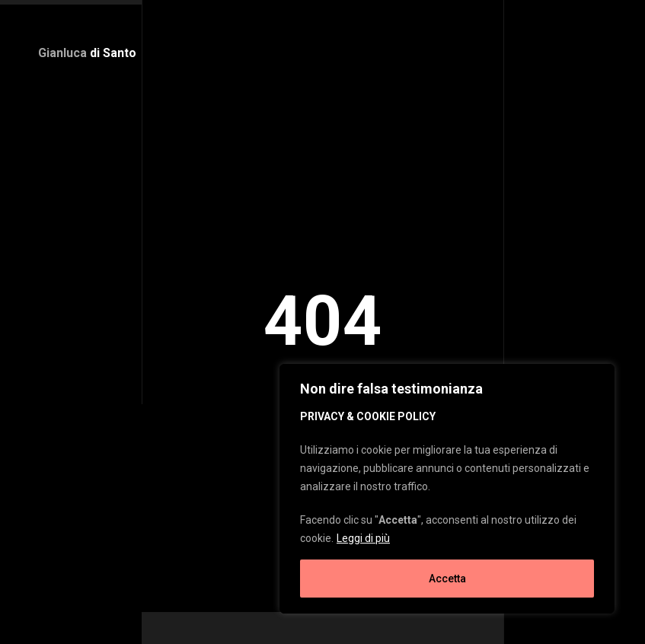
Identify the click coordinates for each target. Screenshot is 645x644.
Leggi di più (363, 538)
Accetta (447, 579)
